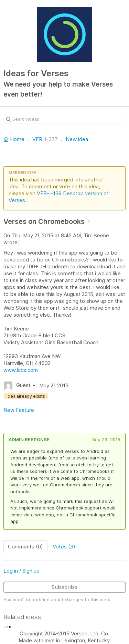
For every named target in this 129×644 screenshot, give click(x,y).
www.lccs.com (21, 370)
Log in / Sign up (21, 571)
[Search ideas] (64, 119)
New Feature (19, 410)
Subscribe (64, 587)
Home (15, 139)
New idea (77, 139)
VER (37, 139)
